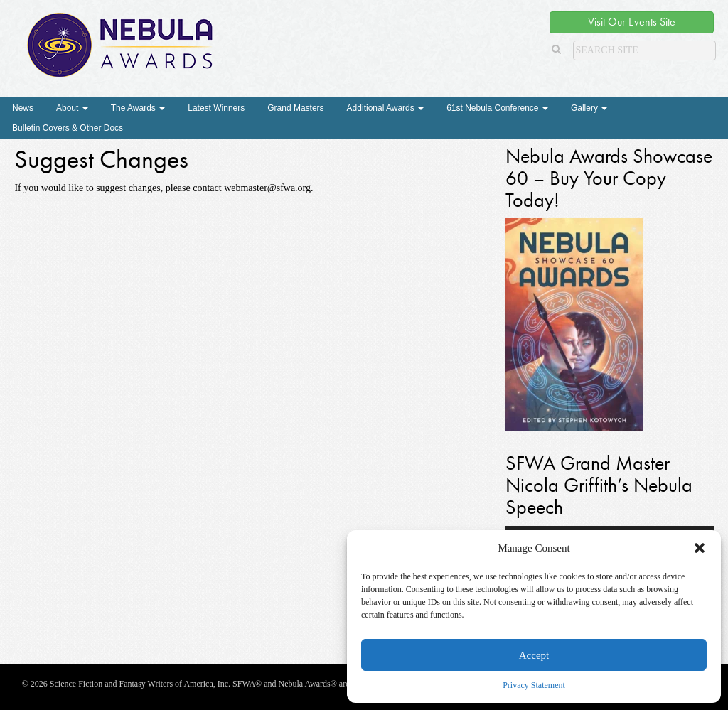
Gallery (589, 108)
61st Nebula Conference (497, 108)
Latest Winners (216, 108)
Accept (534, 655)
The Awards (138, 108)
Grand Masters (295, 108)
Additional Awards (386, 108)
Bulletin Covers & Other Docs (68, 128)
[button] (700, 548)
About (72, 108)
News (23, 108)
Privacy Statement (534, 685)
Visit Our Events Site (632, 22)
